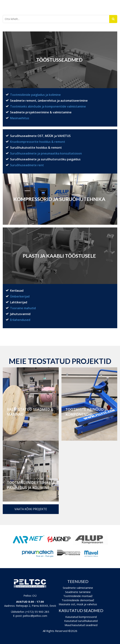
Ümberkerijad (20, 296)
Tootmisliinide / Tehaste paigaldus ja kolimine (31, 485)
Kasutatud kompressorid (81, 617)
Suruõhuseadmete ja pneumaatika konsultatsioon (46, 153)
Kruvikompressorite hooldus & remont (38, 142)
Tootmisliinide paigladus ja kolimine (35, 95)
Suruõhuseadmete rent (27, 165)
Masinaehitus (20, 118)
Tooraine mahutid (23, 308)
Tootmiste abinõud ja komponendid (87, 412)
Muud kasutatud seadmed (81, 625)
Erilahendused (20, 320)
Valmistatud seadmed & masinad (30, 412)
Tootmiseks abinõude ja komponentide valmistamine (48, 106)
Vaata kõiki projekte (31, 509)
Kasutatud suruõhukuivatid (81, 621)
